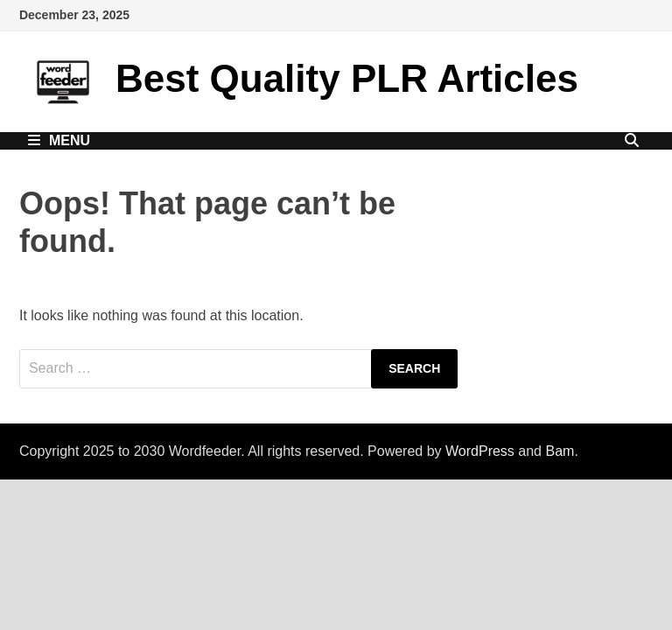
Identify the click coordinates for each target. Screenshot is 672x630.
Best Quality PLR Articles (347, 78)
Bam (560, 451)
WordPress (480, 451)
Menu (59, 140)
